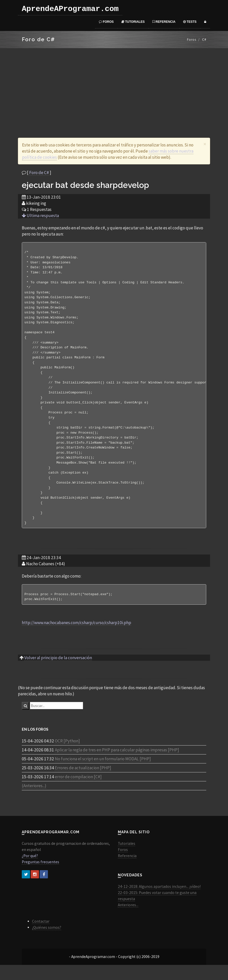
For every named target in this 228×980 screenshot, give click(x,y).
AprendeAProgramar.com (70, 9)
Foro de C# (39, 173)
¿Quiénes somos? (47, 942)
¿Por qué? (30, 871)
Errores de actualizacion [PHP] (83, 783)
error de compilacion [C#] (78, 792)
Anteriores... (128, 920)
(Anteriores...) (34, 801)
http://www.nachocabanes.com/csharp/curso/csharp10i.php (76, 638)
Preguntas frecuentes (40, 877)
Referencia (164, 22)
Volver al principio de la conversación (58, 673)
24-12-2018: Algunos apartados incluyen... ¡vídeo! (159, 902)
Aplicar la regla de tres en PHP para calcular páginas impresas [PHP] (117, 765)
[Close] (205, 144)
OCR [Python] (67, 756)
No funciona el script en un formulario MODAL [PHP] (103, 774)
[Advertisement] (114, 87)
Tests (190, 22)
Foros (106, 22)
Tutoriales (133, 22)
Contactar (41, 936)
